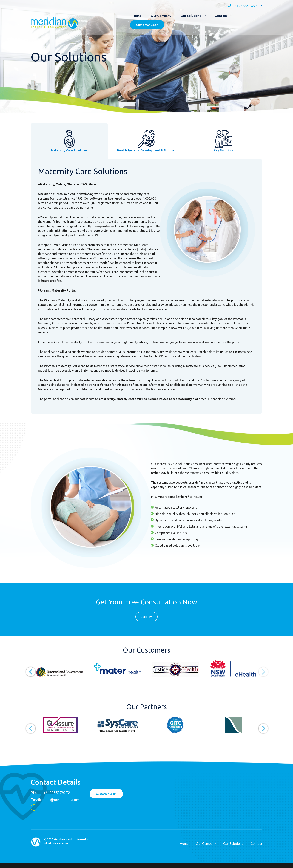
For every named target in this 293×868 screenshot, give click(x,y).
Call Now (146, 617)
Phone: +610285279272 (50, 793)
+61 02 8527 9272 (245, 6)
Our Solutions (191, 16)
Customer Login (147, 25)
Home (137, 16)
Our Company (161, 16)
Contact (221, 16)
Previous (28, 669)
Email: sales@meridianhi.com (55, 800)
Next (260, 669)
